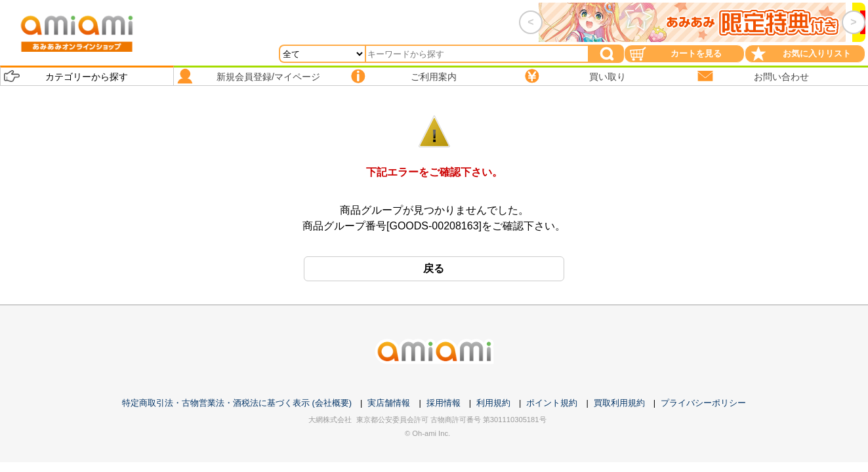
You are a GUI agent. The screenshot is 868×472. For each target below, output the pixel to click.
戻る (434, 268)
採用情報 (444, 403)
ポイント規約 (552, 403)
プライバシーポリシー (703, 403)
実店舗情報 (389, 403)
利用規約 (493, 403)
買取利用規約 (619, 403)
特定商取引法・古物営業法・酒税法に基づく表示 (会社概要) (237, 403)
